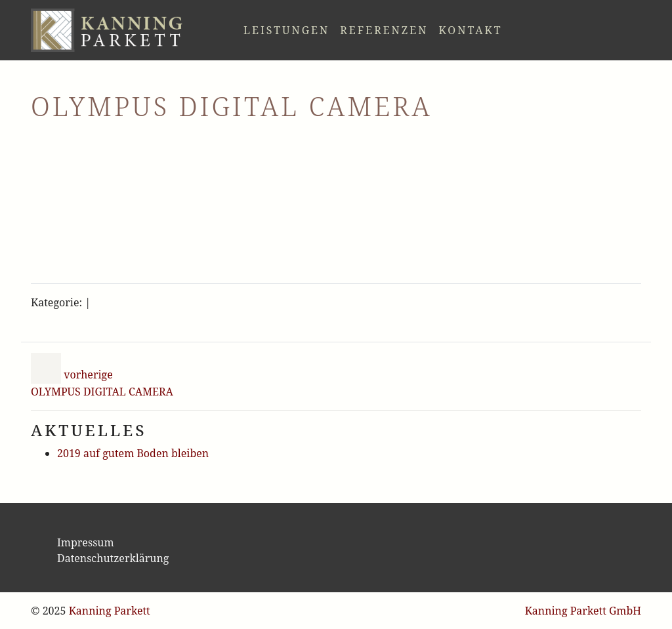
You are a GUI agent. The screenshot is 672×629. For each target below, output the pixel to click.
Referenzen (384, 30)
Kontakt (470, 30)
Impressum (86, 542)
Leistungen (286, 30)
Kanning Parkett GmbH (583, 611)
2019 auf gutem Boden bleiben (133, 453)
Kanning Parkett (110, 611)
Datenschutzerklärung (113, 558)
